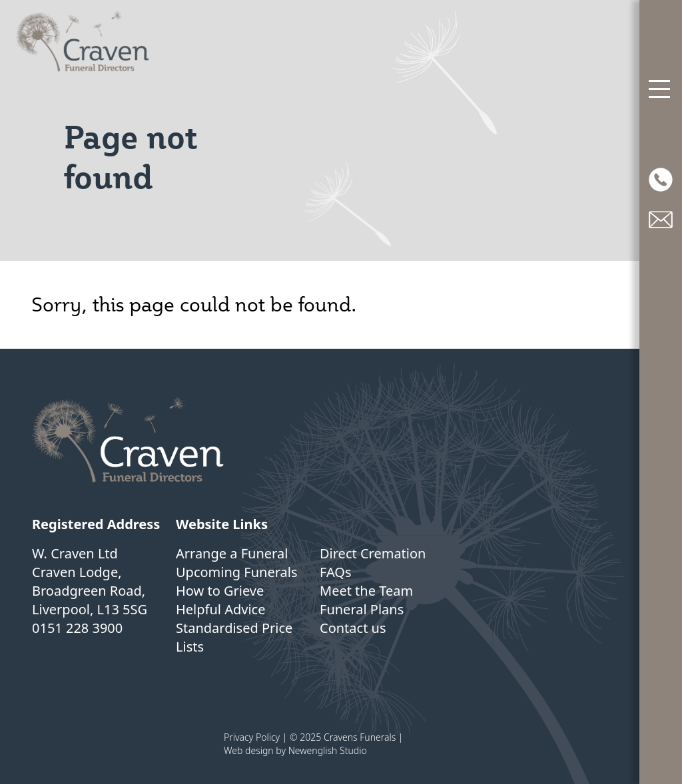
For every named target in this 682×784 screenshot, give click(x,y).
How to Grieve (220, 591)
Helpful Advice (220, 609)
